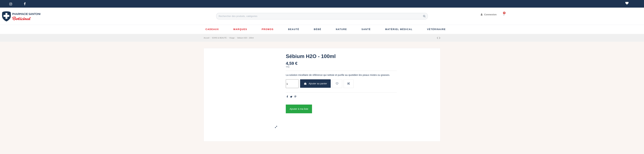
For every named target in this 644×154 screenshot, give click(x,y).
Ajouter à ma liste (299, 109)
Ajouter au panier (315, 83)
